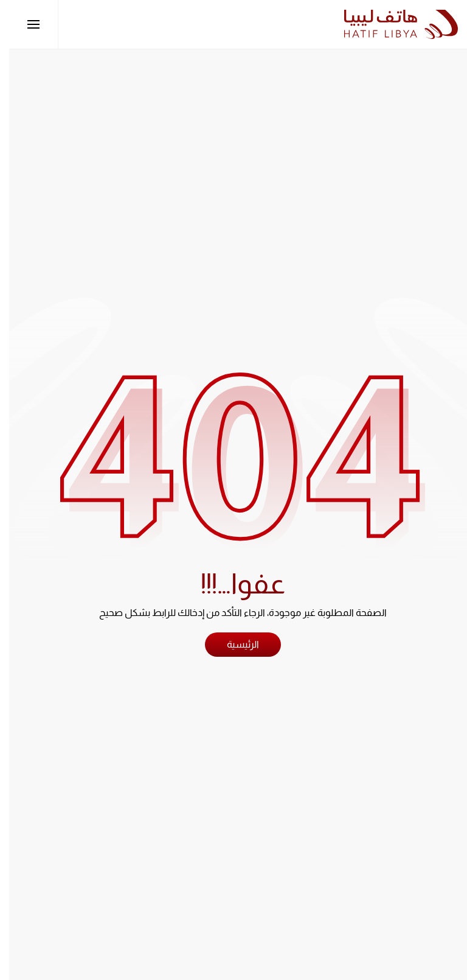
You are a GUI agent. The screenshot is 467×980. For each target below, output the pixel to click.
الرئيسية (234, 644)
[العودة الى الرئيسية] (392, 24)
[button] (24, 24)
